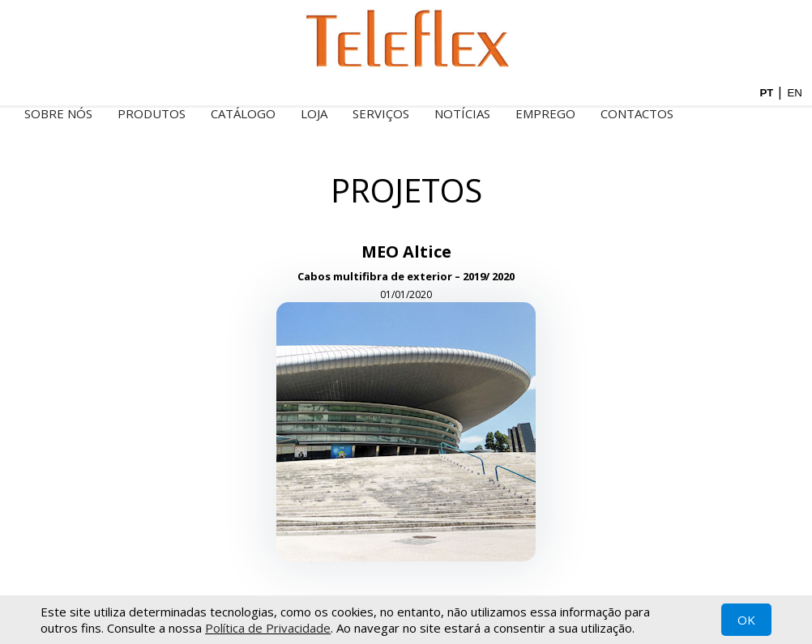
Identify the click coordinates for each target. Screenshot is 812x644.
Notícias (462, 113)
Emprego (545, 113)
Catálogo (243, 113)
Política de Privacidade (268, 628)
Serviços (381, 113)
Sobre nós (58, 113)
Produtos (152, 113)
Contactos (637, 113)
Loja (314, 113)
